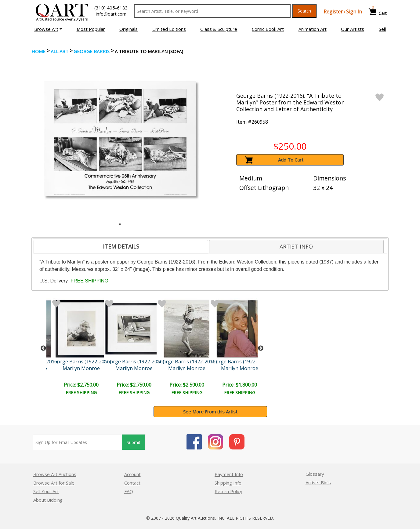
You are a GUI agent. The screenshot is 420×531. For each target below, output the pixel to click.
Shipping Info (228, 483)
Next (261, 348)
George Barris (92, 51)
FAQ (129, 491)
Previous (43, 348)
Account (132, 474)
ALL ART (60, 51)
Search (304, 11)
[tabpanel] (120, 138)
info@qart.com (111, 14)
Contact (132, 483)
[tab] (121, 247)
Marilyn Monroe (81, 368)
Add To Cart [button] (291, 160)
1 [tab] (120, 224)
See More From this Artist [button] (210, 412)
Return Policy (228, 491)
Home (38, 51)
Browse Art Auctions (55, 474)
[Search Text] (212, 11)
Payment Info (229, 474)
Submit (134, 442)
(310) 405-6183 (111, 8)
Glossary (315, 474)
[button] (48, 29)
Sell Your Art (46, 491)
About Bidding (48, 500)
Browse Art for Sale (54, 483)
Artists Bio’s (318, 482)
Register (333, 12)
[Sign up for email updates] (78, 442)
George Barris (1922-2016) (81, 362)
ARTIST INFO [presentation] (296, 246)
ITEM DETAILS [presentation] (121, 246)
